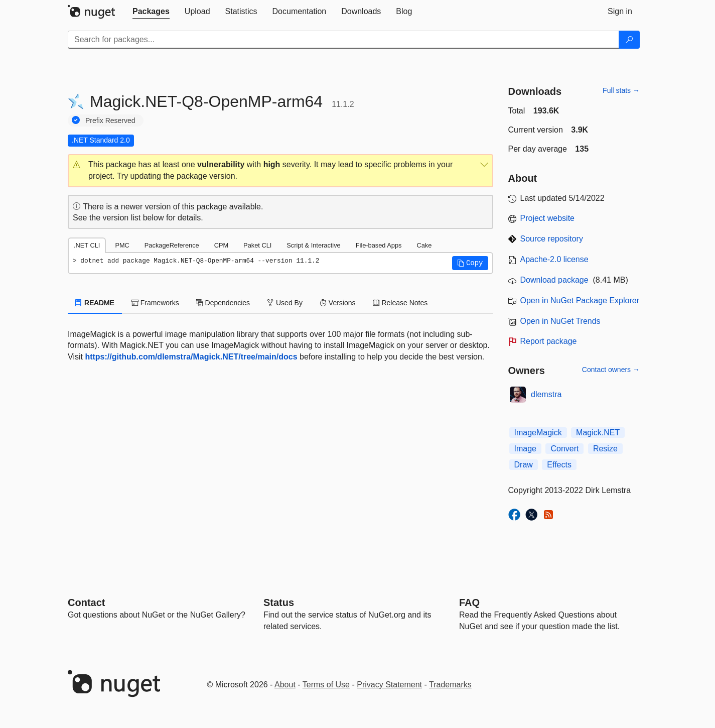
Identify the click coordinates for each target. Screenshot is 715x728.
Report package (549, 341)
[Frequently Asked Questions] (469, 602)
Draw (524, 465)
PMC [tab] (122, 245)
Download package (554, 280)
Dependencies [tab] (223, 303)
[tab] (151, 12)
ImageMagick (538, 433)
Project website (548, 218)
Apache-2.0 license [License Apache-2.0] (554, 259)
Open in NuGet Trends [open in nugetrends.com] (560, 321)
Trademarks (450, 685)
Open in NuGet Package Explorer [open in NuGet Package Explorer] (580, 300)
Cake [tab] (424, 245)
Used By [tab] (285, 303)
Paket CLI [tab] (257, 245)
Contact (86, 602)
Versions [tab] (338, 303)
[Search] (629, 40)
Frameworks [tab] (155, 303)
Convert (564, 449)
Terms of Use (326, 685)
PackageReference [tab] (172, 245)
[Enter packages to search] (343, 40)
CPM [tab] (221, 245)
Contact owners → (611, 370)
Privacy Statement (389, 685)
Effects (559, 465)
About (285, 685)
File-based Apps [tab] (379, 245)
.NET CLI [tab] (87, 245)
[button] (280, 171)
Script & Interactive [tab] (313, 245)
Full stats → (621, 90)
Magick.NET (598, 433)
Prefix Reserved (110, 120)
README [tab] (95, 303)
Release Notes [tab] (400, 303)
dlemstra (546, 394)
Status (279, 602)
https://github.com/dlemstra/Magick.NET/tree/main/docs (191, 357)
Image (525, 449)
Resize (605, 449)
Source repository (552, 239)
